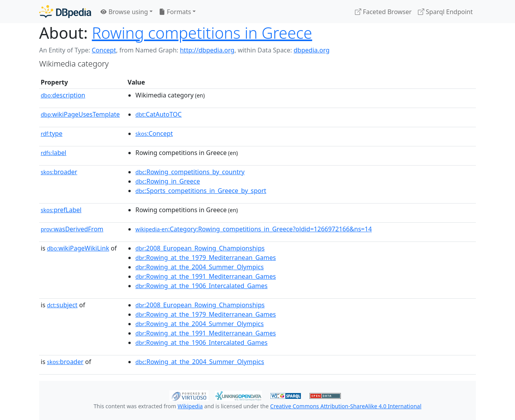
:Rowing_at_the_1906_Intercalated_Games (202, 286)
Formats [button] (175, 12)
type (52, 133)
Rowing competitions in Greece (202, 33)
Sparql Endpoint (445, 12)
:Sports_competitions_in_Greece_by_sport (201, 191)
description (63, 95)
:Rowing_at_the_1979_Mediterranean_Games (206, 258)
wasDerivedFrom (72, 229)
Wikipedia (190, 406)
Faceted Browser (383, 12)
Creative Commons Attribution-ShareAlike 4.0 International (346, 406)
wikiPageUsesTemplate (80, 114)
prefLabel (61, 210)
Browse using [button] (124, 12)
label (54, 153)
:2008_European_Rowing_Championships (200, 248)
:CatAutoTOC (158, 114)
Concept (104, 50)
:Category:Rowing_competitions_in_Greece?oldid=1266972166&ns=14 (254, 229)
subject (62, 305)
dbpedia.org (312, 50)
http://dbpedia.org (207, 50)
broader (59, 172)
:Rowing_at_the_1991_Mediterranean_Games (206, 276)
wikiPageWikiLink (78, 248)
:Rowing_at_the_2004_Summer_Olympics (200, 267)
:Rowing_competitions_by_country (190, 172)
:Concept (154, 133)
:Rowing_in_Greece (168, 181)
